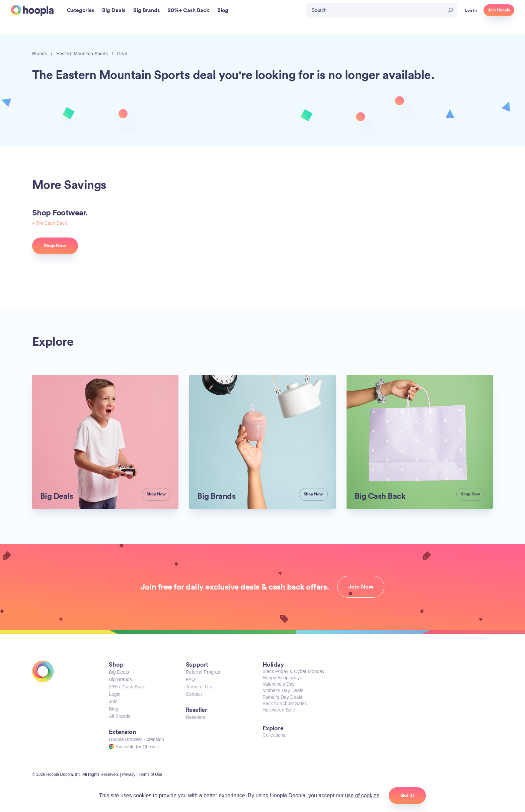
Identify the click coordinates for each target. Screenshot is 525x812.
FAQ (191, 679)
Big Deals (119, 672)
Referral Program (204, 672)
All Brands (120, 716)
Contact (194, 694)
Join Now (361, 587)
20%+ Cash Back (127, 687)
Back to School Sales (285, 703)
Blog (114, 709)
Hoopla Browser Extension (136, 739)
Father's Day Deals (282, 697)
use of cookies (362, 795)
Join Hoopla (499, 10)
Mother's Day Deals (283, 690)
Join (113, 701)
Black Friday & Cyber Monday (293, 671)
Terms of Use (200, 687)
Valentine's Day (279, 684)
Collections (274, 735)
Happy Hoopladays (282, 678)
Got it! (407, 795)
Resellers (196, 717)
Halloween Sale (279, 710)
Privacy (129, 774)
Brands (40, 54)
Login (115, 694)
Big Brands (120, 679)
